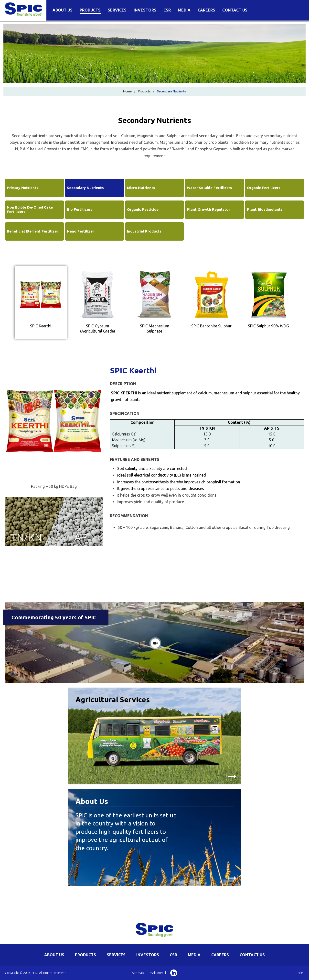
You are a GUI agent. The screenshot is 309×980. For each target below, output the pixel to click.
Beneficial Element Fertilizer (32, 231)
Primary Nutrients (23, 188)
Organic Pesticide (143, 209)
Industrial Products (144, 231)
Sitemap (138, 973)
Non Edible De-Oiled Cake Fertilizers (30, 209)
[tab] (41, 302)
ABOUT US (54, 955)
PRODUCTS (85, 955)
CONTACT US (252, 955)
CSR (167, 10)
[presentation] (41, 302)
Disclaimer (156, 973)
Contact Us (235, 10)
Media (184, 10)
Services (117, 10)
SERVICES (116, 955)
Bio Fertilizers (80, 209)
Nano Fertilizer (80, 231)
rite (300, 973)
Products (90, 10)
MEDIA (194, 955)
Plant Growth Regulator (208, 209)
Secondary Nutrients (85, 188)
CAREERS (220, 955)
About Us (63, 10)
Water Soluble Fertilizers (209, 188)
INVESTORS (148, 955)
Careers (206, 10)
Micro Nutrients (141, 188)
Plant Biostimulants (265, 209)
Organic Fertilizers (264, 188)
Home (127, 91)
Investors (145, 10)
